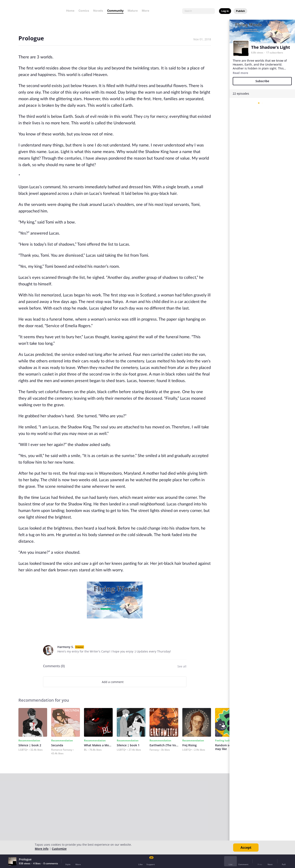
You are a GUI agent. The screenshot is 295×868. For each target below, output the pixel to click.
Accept (246, 848)
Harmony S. (66, 647)
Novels (98, 11)
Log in (225, 11)
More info (42, 849)
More (147, 11)
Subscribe (262, 81)
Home (70, 11)
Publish (240, 11)
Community (115, 11)
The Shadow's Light (271, 47)
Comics (84, 11)
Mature (133, 11)
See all (182, 666)
